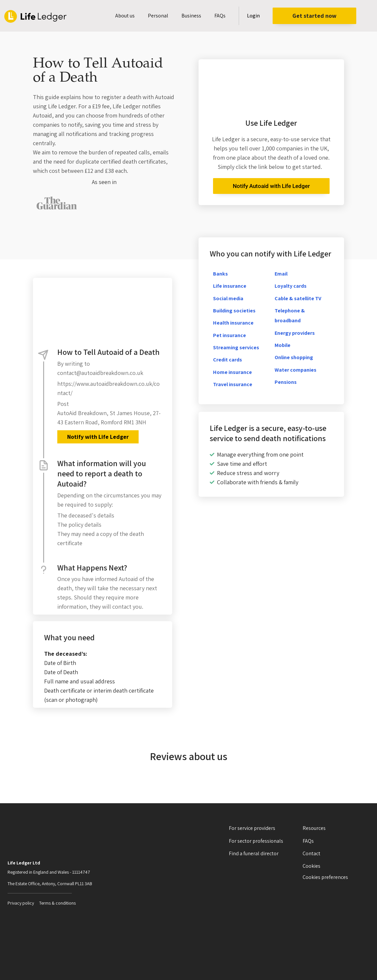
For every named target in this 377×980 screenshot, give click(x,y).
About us (125, 16)
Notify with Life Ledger (98, 437)
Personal (158, 16)
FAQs (220, 16)
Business (191, 16)
